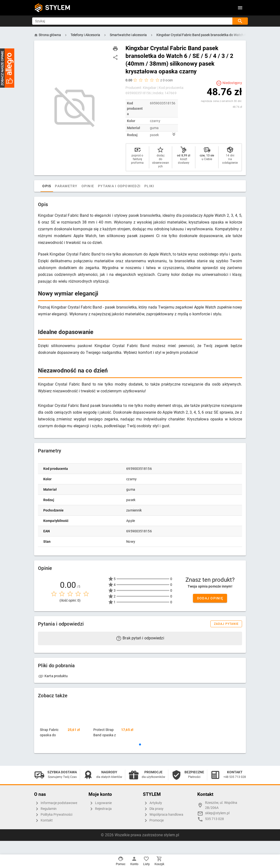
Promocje (153, 821)
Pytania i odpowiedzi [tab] (126, 186)
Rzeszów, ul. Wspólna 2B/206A (221, 805)
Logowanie (100, 803)
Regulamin (45, 809)
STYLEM (58, 8)
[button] (140, 744)
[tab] (43, 186)
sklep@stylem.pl (217, 813)
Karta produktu (53, 676)
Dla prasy (153, 809)
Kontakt (43, 821)
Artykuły (152, 803)
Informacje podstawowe (56, 803)
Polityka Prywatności (53, 815)
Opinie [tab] (95, 186)
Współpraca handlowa (163, 815)
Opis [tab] (54, 186)
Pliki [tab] (156, 186)
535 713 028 (214, 819)
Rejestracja (100, 809)
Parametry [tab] (73, 186)
